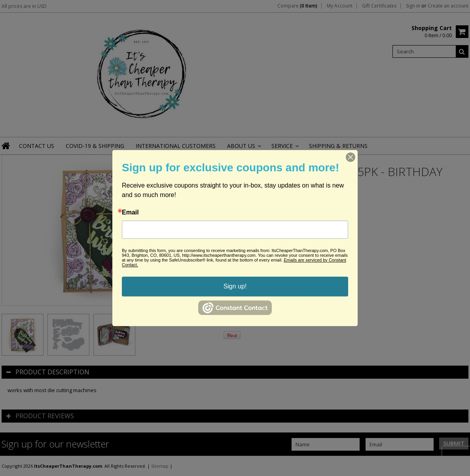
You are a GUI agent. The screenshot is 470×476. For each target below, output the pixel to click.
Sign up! (235, 286)
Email (130, 212)
